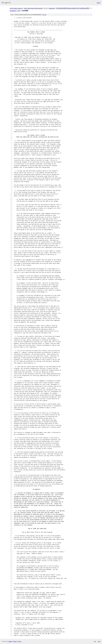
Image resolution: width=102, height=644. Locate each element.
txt (95, 641)
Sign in (99, 3)
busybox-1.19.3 (15, 11)
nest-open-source (16, 8)
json (99, 641)
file (44, 15)
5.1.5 (46, 8)
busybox (52, 8)
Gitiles (10, 641)
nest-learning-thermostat (33, 8)
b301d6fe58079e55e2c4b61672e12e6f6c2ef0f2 (73, 8)
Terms (19, 641)
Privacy (15, 641)
